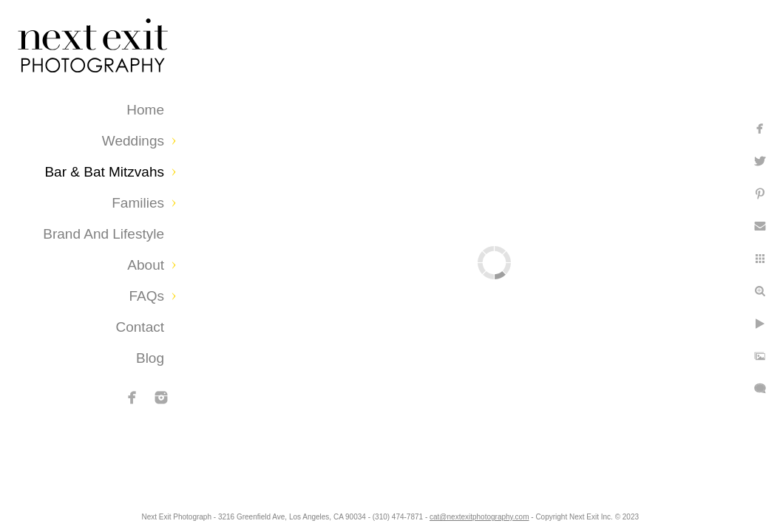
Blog (150, 358)
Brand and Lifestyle (104, 234)
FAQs (146, 296)
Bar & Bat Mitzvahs (104, 172)
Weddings (133, 141)
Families (138, 203)
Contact (140, 327)
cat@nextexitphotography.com (532, 513)
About (146, 265)
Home (145, 110)
